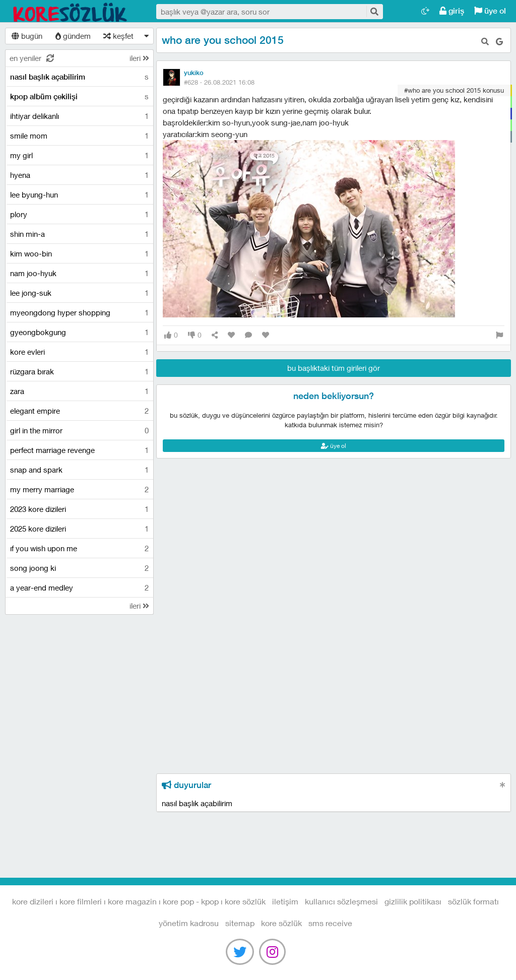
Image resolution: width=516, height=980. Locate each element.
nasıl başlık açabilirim (197, 803)
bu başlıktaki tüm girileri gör (334, 368)
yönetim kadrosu (189, 923)
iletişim (285, 901)
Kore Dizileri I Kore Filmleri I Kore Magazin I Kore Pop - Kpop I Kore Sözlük (71, 12)
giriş (452, 11)
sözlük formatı (473, 901)
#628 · (219, 82)
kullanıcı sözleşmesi (341, 901)
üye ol (490, 11)
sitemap (240, 923)
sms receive (330, 923)
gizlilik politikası (413, 901)
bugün (27, 36)
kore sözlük (281, 923)
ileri (139, 58)
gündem (73, 36)
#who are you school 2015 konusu (454, 90)
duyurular (186, 785)
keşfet (118, 36)
